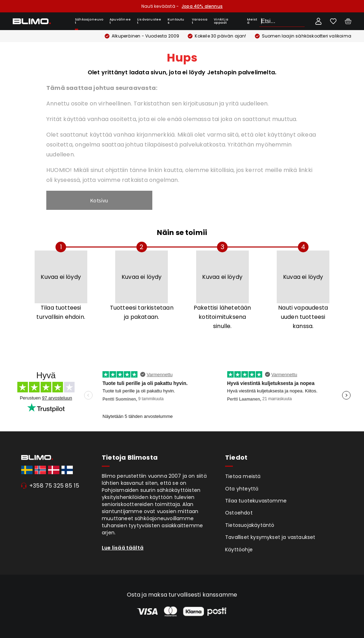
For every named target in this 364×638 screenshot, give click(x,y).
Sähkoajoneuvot (89, 21)
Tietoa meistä (243, 476)
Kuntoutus (176, 21)
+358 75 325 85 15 (54, 486)
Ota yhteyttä (242, 489)
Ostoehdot (239, 513)
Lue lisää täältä (123, 548)
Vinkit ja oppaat (221, 21)
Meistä (252, 21)
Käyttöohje (239, 550)
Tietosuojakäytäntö (250, 525)
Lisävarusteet (149, 21)
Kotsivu (99, 200)
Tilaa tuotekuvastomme (256, 501)
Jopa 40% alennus (202, 6)
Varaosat (200, 21)
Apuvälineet (120, 21)
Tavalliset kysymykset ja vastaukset (270, 537)
